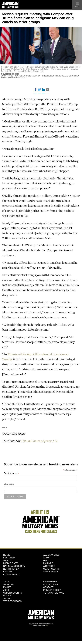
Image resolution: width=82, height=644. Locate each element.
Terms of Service (54, 593)
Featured (9, 558)
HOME (6, 555)
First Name (9, 484)
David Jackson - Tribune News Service (45, 76)
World (7, 560)
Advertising (50, 584)
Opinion (8, 572)
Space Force (51, 572)
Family (7, 587)
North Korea (11, 569)
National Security (14, 566)
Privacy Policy (52, 590)
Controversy (12, 574)
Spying (7, 598)
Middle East (10, 563)
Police (7, 595)
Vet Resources (12, 601)
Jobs (6, 590)
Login (47, 626)
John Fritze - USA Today (13, 76)
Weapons (9, 584)
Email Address (11, 473)
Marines (48, 563)
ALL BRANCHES (51, 555)
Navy (46, 560)
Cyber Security (13, 593)
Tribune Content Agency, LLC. (40, 441)
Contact (48, 587)
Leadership (50, 582)
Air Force (49, 566)
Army (46, 558)
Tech (6, 582)
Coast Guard (51, 569)
